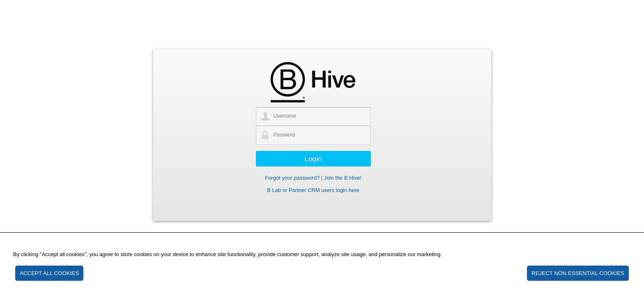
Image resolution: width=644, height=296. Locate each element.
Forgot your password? (292, 178)
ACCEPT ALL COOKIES (49, 273)
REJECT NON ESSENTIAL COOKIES (578, 273)
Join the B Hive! (343, 178)
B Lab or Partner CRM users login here (313, 190)
